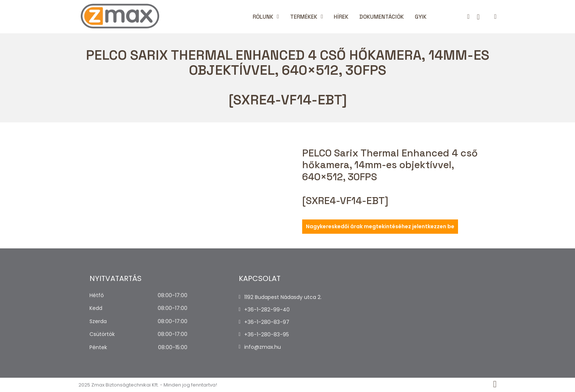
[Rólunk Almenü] (278, 17)
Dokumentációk (382, 17)
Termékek (304, 17)
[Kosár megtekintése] (478, 17)
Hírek (341, 17)
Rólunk (263, 17)
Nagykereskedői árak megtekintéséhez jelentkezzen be (380, 226)
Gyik (421, 17)
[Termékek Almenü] (322, 17)
